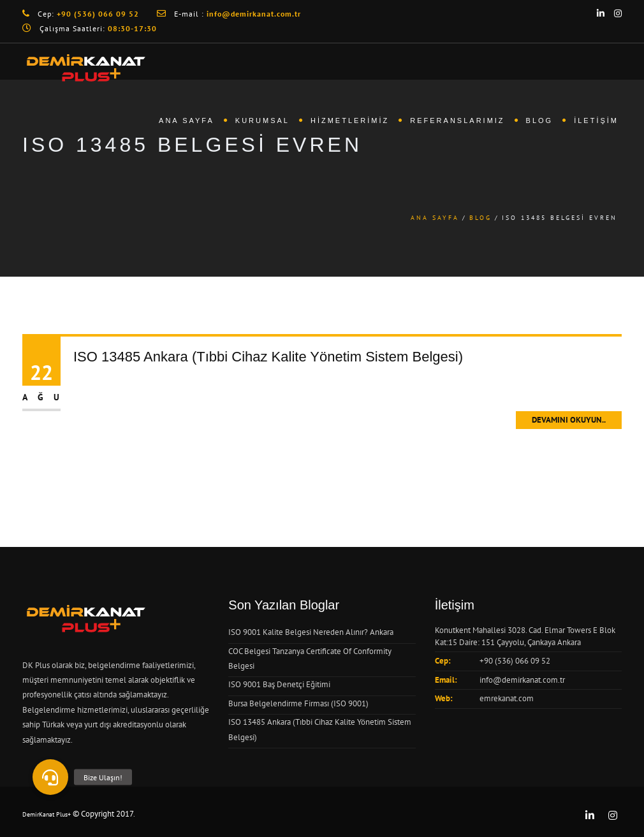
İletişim (596, 120)
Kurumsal (262, 120)
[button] (50, 777)
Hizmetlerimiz (350, 120)
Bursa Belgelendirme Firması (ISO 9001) (298, 703)
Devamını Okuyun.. (569, 420)
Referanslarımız (457, 120)
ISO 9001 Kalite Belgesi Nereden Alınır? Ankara (311, 632)
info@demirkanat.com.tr (522, 680)
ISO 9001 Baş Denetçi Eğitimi (279, 684)
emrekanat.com (507, 698)
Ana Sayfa (187, 120)
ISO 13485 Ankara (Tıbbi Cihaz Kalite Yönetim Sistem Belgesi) (268, 357)
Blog (540, 120)
